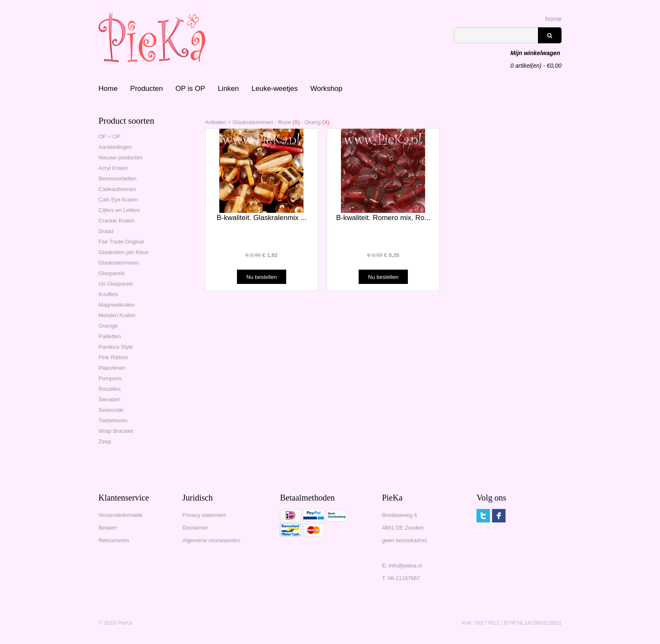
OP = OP (109, 136)
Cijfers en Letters (119, 210)
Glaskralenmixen (119, 263)
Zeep (105, 441)
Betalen (108, 528)
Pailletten (110, 336)
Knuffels (108, 294)
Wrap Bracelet (116, 431)
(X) (295, 122)
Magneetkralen (117, 305)
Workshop (326, 89)
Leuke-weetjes (275, 89)
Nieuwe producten (121, 158)
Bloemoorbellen (117, 179)
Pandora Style (116, 347)
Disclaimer (195, 528)
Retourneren (114, 540)
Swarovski (111, 410)
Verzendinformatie (121, 515)
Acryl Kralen (113, 168)
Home (108, 89)
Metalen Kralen (117, 315)
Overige (108, 326)
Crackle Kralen (116, 221)
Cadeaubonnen (117, 189)
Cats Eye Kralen (118, 200)
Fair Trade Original (121, 242)
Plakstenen (112, 368)
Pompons (110, 378)
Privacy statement (204, 515)
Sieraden (109, 399)
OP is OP (190, 89)
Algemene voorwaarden (211, 540)
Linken (228, 89)
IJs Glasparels (116, 284)
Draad (106, 231)
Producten (146, 89)
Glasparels (112, 273)
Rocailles (110, 389)
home (554, 19)
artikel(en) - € (536, 54)
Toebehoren (113, 420)
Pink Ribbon (113, 357)
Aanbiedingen (115, 147)
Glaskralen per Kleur (124, 252)
